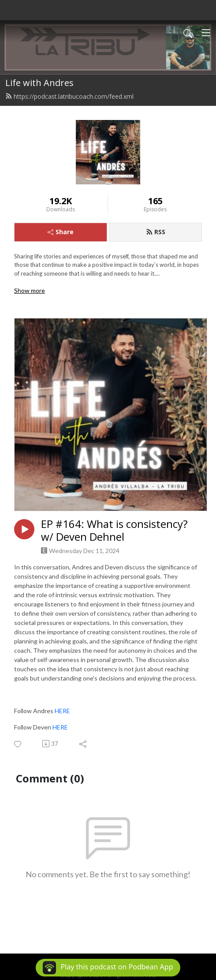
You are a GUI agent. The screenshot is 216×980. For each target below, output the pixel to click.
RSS (156, 232)
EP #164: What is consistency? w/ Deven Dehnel (114, 531)
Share (61, 232)
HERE (62, 711)
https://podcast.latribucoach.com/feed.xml (69, 96)
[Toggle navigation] (206, 33)
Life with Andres (39, 83)
